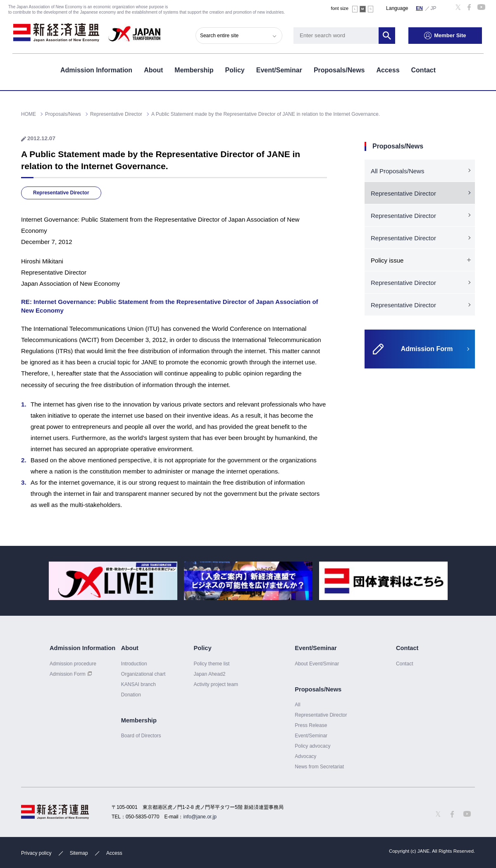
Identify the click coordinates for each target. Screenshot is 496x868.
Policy (235, 70)
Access (388, 70)
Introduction (134, 664)
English (420, 8)
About (153, 70)
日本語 (434, 8)
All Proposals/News (397, 171)
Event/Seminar (279, 70)
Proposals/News (339, 70)
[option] (113, 581)
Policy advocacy (312, 746)
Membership (194, 70)
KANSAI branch (138, 684)
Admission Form (68, 674)
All (297, 705)
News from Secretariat (319, 767)
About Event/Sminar (317, 664)
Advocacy (305, 756)
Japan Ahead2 (209, 674)
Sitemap (79, 853)
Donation (131, 695)
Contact (424, 70)
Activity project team (216, 684)
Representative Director (61, 193)
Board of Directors (141, 736)
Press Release (311, 725)
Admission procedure (73, 664)
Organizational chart (143, 674)
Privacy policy (36, 853)
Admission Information (96, 70)
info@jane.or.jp (200, 817)
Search (389, 35)
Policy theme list (211, 664)
